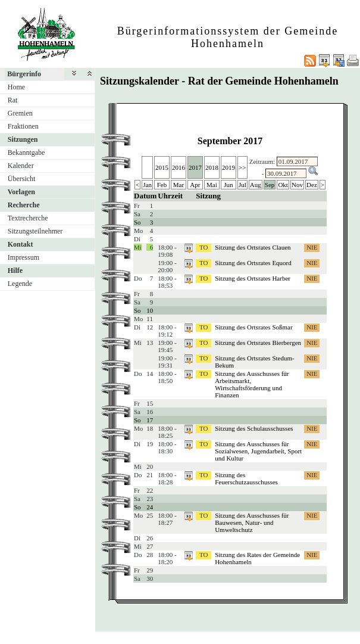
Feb (162, 185)
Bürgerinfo (24, 74)
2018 (212, 167)
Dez (312, 185)
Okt (283, 185)
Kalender (21, 166)
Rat (13, 100)
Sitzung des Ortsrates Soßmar (253, 327)
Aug (256, 185)
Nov (297, 185)
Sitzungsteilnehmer (35, 231)
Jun (228, 185)
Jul (242, 185)
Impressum (24, 257)
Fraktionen (23, 126)
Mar (179, 185)
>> (242, 167)
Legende (20, 284)
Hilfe (15, 270)
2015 (162, 167)
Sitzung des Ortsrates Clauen (253, 247)
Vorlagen (21, 192)
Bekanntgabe (26, 153)
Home (16, 87)
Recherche (24, 205)
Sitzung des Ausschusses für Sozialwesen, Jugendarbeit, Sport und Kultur (258, 451)
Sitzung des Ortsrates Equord (253, 263)
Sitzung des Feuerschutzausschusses (246, 478)
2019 (228, 167)
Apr (195, 185)
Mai (212, 185)
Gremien (20, 113)
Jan (147, 185)
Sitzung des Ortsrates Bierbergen (258, 343)
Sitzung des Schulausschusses (254, 428)
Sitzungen (23, 139)
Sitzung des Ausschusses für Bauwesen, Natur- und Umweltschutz (252, 522)
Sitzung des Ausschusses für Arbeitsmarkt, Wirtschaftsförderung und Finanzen (252, 384)
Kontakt (21, 244)
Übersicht (22, 179)
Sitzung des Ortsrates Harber (253, 278)
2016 (179, 167)
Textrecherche (28, 218)
